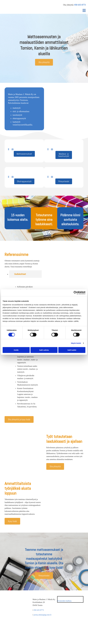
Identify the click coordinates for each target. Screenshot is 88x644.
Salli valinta (44, 350)
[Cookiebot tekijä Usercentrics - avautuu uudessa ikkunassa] (75, 293)
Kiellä (16, 350)
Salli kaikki (72, 350)
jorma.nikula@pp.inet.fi (43, 615)
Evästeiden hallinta (65, 601)
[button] (44, 62)
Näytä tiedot (76, 343)
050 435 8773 (80, 5)
